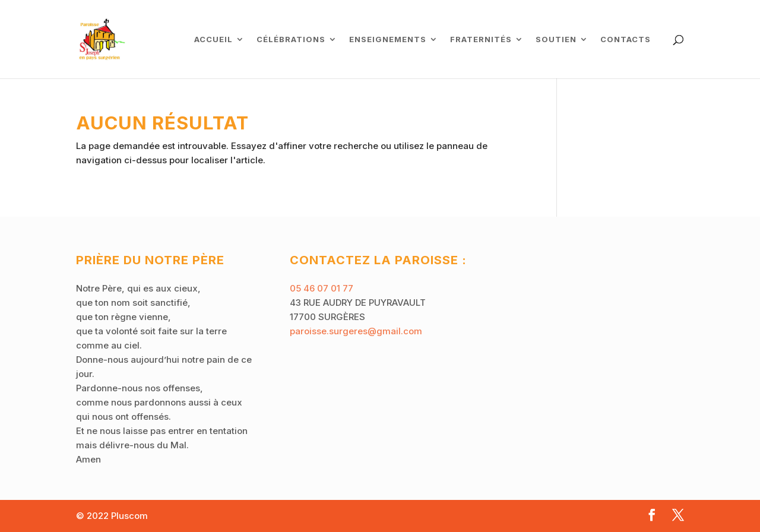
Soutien (556, 39)
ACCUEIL (213, 39)
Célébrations (291, 39)
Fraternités (481, 39)
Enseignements (388, 39)
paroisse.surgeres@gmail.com (356, 331)
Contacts (626, 39)
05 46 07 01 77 (322, 288)
